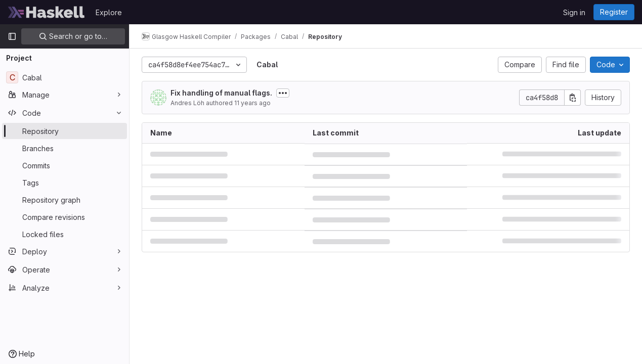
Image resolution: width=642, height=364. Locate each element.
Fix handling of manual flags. (221, 93)
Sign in (574, 12)
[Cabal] (65, 77)
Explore (109, 12)
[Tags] (65, 183)
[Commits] (65, 165)
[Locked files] (65, 234)
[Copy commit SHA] (573, 98)
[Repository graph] (65, 200)
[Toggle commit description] (283, 93)
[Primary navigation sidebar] (12, 36)
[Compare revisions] (65, 217)
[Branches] (65, 148)
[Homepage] (47, 12)
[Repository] (65, 131)
